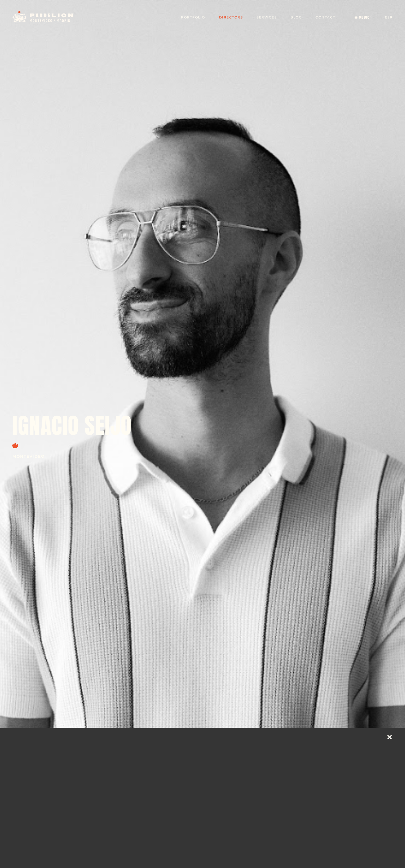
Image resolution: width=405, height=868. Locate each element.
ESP (389, 17)
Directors (231, 17)
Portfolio (193, 17)
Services (267, 17)
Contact (325, 17)
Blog (296, 17)
